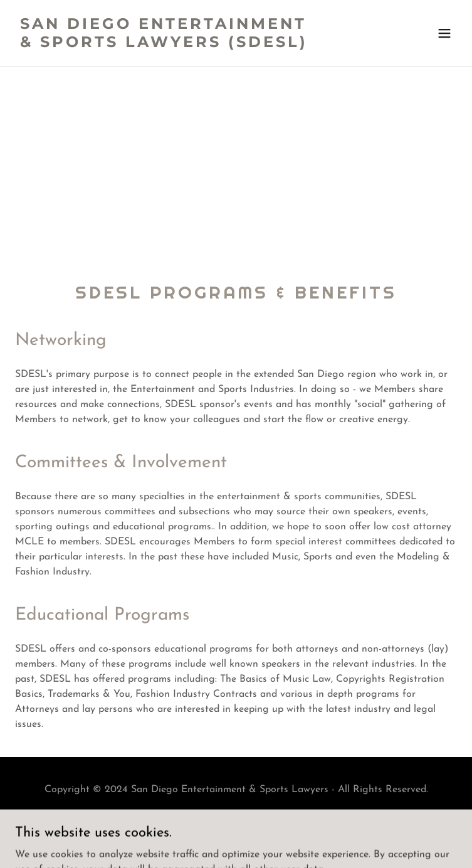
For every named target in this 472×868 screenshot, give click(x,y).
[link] (170, 45)
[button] (444, 33)
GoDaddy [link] (264, 835)
